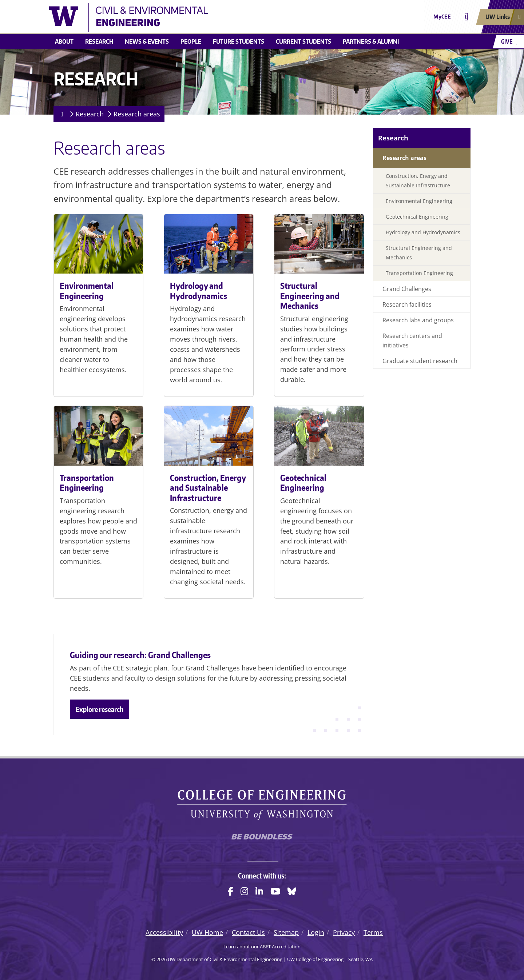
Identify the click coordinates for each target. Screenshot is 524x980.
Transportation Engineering (87, 483)
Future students (239, 41)
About (64, 41)
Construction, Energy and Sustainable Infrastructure (208, 488)
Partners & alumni (371, 41)
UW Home (207, 932)
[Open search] (466, 17)
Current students (303, 41)
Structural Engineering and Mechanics (310, 296)
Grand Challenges (407, 289)
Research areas (137, 114)
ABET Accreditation (280, 947)
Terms (373, 932)
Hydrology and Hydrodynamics (199, 291)
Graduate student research (420, 361)
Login (316, 932)
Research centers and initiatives (412, 340)
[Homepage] (61, 114)
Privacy (344, 932)
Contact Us (248, 932)
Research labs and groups (418, 320)
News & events (147, 41)
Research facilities (407, 304)
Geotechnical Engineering (303, 483)
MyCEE (442, 17)
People (191, 41)
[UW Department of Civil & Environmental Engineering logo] (209, 17)
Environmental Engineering (87, 291)
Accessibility (164, 932)
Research (99, 41)
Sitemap (286, 932)
